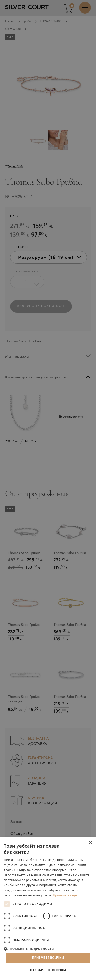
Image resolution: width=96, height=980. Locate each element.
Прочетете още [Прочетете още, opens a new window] (65, 895)
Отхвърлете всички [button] (48, 970)
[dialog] (48, 490)
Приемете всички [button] (48, 958)
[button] (48, 948)
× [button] (90, 843)
